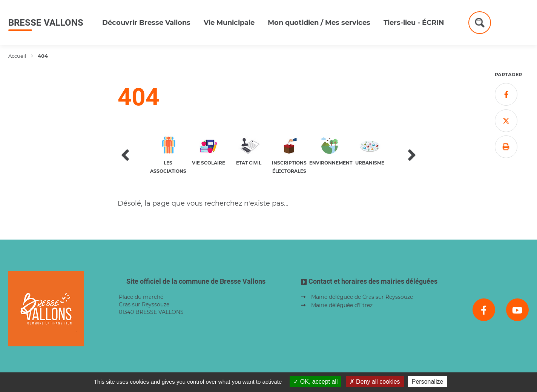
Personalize (428, 382)
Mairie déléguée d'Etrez (342, 305)
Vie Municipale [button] (229, 23)
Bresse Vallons (46, 23)
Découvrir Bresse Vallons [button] (146, 23)
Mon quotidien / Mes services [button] (319, 23)
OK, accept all (315, 382)
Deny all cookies (375, 382)
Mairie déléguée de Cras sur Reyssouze (362, 297)
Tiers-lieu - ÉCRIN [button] (414, 23)
